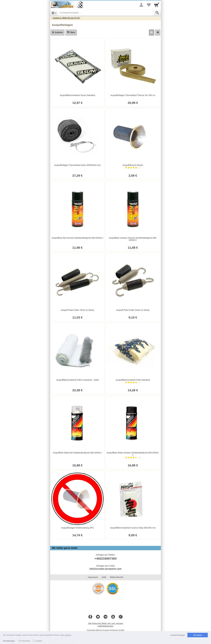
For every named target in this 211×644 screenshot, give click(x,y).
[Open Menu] (54, 13)
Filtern (71, 32)
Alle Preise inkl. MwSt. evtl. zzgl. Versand (105, 623)
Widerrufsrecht (117, 577)
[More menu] (141, 5)
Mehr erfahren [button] (66, 635)
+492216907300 (105, 558)
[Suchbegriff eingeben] (106, 13)
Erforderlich (26, 641)
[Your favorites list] (149, 5)
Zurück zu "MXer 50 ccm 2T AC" (67, 18)
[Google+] (121, 617)
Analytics (39, 641)
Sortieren (57, 32)
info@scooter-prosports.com (105, 569)
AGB (104, 577)
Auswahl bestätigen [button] (178, 635)
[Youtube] (113, 617)
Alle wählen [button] (198, 635)
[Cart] (157, 5)
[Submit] (157, 13)
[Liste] (158, 33)
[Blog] (105, 617)
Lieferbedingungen (105, 626)
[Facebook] (90, 617)
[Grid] (152, 33)
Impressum (93, 577)
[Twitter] (98, 617)
